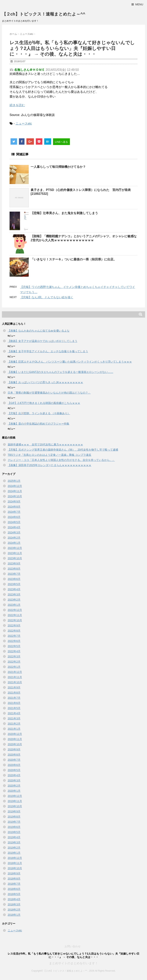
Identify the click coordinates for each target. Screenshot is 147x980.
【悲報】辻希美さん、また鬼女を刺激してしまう (64, 213)
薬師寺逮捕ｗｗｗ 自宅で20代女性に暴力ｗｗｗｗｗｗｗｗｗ (45, 444)
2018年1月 (14, 915)
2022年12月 (15, 610)
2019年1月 (14, 853)
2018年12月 (15, 858)
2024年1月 (14, 543)
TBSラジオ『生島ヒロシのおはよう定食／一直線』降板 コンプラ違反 (49, 455)
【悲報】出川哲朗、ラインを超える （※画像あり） (39, 413)
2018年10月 (15, 868)
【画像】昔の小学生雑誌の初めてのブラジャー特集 (38, 424)
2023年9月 (14, 563)
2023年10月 (15, 558)
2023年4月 (14, 589)
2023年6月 (14, 579)
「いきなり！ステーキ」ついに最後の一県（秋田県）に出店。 (73, 259)
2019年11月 (15, 801)
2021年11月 (15, 677)
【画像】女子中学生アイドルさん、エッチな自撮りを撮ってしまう (48, 351)
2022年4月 (14, 651)
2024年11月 (15, 491)
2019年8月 (14, 817)
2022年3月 (14, 656)
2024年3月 (14, 532)
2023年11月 (15, 553)
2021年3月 (14, 718)
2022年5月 (14, 646)
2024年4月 (14, 527)
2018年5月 (14, 894)
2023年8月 (14, 569)
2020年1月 (14, 791)
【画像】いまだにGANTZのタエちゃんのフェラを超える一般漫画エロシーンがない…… (60, 372)
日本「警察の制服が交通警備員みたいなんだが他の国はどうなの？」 (49, 393)
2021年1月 (14, 729)
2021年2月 (14, 724)
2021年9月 (14, 687)
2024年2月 (14, 538)
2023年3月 (14, 594)
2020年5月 (14, 770)
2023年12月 (15, 548)
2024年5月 (14, 522)
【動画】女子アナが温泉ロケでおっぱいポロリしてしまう (42, 341)
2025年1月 (14, 481)
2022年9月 (14, 625)
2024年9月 (14, 501)
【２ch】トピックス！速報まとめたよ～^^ (44, 14)
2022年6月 (14, 641)
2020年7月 (14, 760)
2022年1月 (14, 667)
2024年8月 (14, 507)
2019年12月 (15, 796)
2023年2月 (14, 600)
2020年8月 (14, 755)
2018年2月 (14, 910)
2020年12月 (15, 734)
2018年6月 (14, 889)
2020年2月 (14, 786)
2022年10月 (15, 620)
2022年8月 (14, 631)
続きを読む (17, 105)
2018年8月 (14, 879)
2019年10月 (15, 806)
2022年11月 (15, 615)
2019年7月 (14, 822)
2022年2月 (14, 662)
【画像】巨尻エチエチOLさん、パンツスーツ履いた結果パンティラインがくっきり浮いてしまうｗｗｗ (70, 362)
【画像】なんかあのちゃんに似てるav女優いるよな (39, 331)
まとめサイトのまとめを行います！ (73, 963)
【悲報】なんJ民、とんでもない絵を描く (47, 297)
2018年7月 (14, 884)
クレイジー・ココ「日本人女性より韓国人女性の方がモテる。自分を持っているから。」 (61, 460)
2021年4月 (14, 713)
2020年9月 (14, 749)
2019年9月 (14, 811)
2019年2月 (14, 848)
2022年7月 (14, 636)
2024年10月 (15, 496)
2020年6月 (14, 765)
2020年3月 (14, 780)
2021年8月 (14, 693)
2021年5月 (14, 708)
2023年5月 (14, 584)
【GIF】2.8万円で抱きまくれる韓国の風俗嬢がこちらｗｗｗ (44, 403)
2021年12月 (15, 672)
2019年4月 (14, 837)
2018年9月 (14, 873)
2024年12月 (15, 486)
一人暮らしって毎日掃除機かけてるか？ (58, 167)
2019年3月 (14, 842)
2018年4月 (14, 899)
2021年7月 (14, 698)
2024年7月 (14, 512)
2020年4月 (14, 775)
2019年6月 (14, 827)
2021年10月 (15, 682)
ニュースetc (24, 124)
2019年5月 (14, 832)
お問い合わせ (73, 946)
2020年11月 (15, 739)
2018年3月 (14, 904)
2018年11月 (15, 863)
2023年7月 (14, 574)
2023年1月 (14, 605)
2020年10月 (15, 744)
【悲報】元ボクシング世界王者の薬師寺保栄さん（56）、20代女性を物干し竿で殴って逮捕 (63, 450)
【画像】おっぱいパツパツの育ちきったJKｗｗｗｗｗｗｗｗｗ (45, 382)
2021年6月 (14, 703)
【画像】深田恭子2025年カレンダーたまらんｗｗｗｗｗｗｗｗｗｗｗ (49, 465)
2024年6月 (14, 517)
